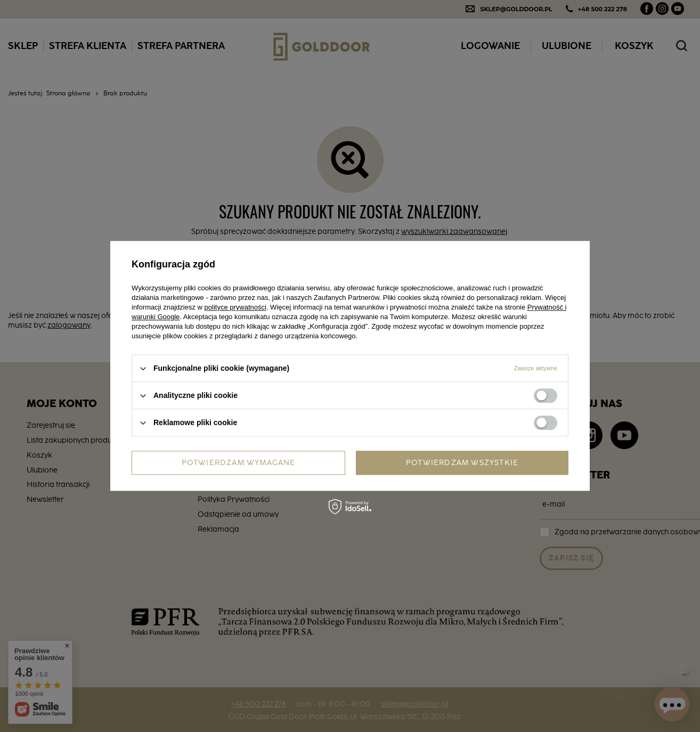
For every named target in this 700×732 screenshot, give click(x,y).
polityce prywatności (235, 307)
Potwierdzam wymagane (239, 463)
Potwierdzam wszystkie (462, 463)
